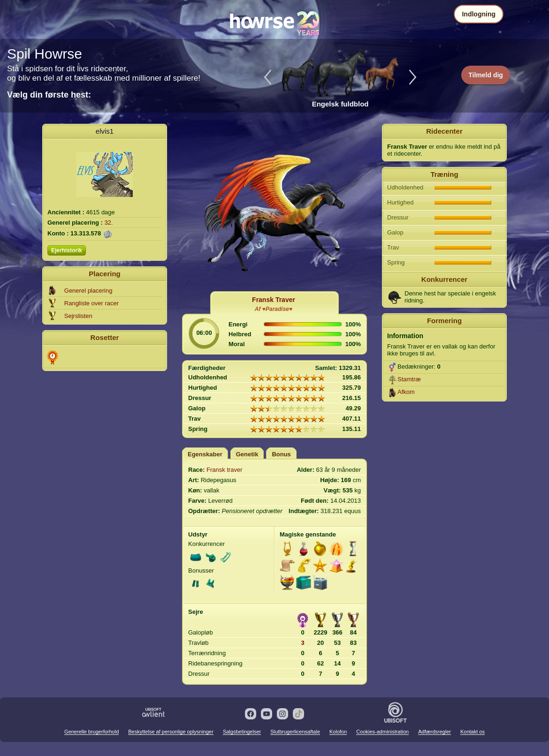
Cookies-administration (382, 732)
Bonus (281, 454)
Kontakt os (473, 732)
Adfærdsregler (435, 732)
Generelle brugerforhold (91, 732)
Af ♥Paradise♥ (274, 309)
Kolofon (338, 732)
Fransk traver (225, 470)
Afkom (406, 392)
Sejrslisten (78, 316)
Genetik (247, 454)
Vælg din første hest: (49, 95)
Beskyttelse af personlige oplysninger (171, 732)
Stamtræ (409, 379)
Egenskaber (205, 454)
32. (108, 223)
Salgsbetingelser (242, 732)
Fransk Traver (274, 300)
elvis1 (105, 131)
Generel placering (88, 291)
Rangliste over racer (91, 303)
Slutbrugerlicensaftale (295, 732)
